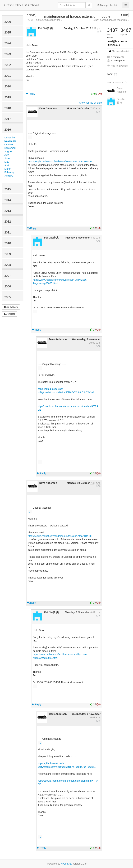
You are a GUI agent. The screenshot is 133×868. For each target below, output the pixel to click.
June (7, 158)
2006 (8, 286)
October (9, 144)
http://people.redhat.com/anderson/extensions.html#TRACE (60, 161)
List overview (11, 307)
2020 (8, 86)
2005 (8, 297)
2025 (8, 33)
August (8, 151)
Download (10, 314)
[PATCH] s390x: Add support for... (44, 20)
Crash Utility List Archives (22, 5)
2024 (8, 43)
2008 (8, 265)
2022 (8, 65)
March (8, 169)
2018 (8, 108)
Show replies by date (90, 103)
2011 (8, 233)
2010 (8, 243)
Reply (31, 94)
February (9, 172)
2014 (8, 200)
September (10, 148)
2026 (8, 22)
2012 (8, 222)
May (7, 162)
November (10, 141)
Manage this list (107, 5)
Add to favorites (117, 66)
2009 (8, 254)
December (10, 138)
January (9, 176)
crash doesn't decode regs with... (111, 20)
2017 (8, 119)
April (7, 165)
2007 (8, 276)
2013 (8, 211)
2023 (8, 54)
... (30, 137)
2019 (8, 97)
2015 (8, 189)
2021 (8, 76)
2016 (8, 130)
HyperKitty (66, 864)
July (7, 155)
